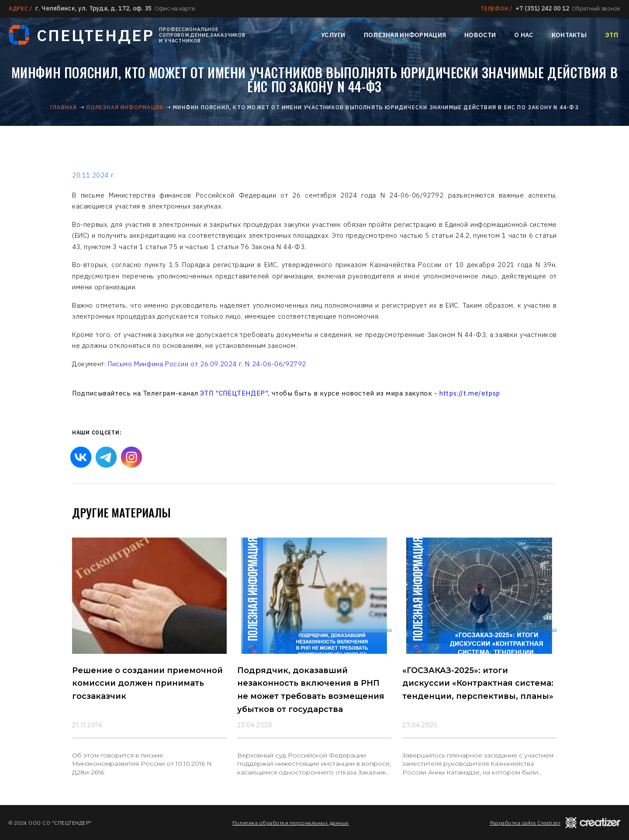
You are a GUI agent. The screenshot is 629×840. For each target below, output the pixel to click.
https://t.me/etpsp (470, 393)
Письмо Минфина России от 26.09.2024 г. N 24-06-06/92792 (207, 364)
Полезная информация (405, 35)
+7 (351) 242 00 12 (542, 8)
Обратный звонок (596, 8)
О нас (524, 35)
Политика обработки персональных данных (290, 823)
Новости (480, 35)
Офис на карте (175, 8)
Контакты (569, 35)
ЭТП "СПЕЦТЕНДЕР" (234, 393)
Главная (64, 107)
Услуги (333, 35)
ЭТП (612, 35)
